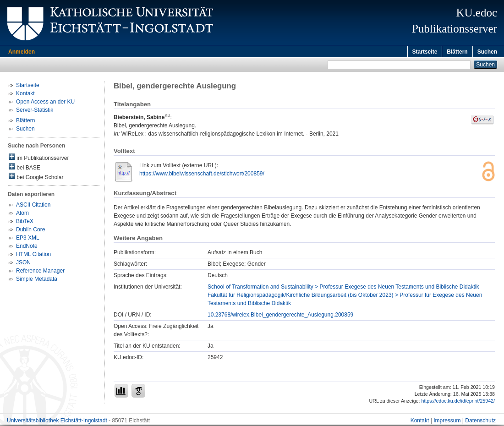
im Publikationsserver (39, 159)
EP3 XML (28, 239)
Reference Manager (40, 272)
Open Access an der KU (45, 103)
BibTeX (25, 223)
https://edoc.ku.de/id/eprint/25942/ (458, 402)
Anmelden (22, 52)
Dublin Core (30, 231)
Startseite (425, 52)
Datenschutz (480, 422)
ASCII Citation (33, 206)
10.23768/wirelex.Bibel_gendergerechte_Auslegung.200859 (280, 316)
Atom (22, 214)
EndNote (27, 247)
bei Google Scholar (36, 178)
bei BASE (25, 168)
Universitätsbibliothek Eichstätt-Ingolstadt (57, 422)
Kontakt (25, 95)
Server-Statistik (35, 111)
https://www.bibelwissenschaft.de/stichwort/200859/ (202, 175)
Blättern (457, 52)
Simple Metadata (37, 280)
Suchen (487, 52)
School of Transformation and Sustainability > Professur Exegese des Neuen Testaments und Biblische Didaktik (343, 288)
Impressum (447, 422)
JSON (23, 264)
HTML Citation (33, 256)
